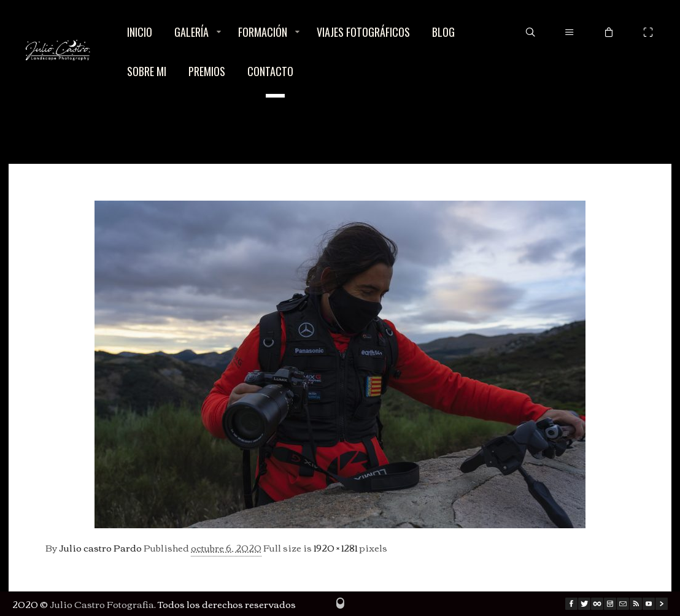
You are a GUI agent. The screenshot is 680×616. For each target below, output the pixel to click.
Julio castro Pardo (100, 547)
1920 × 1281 (335, 547)
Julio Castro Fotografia (102, 604)
